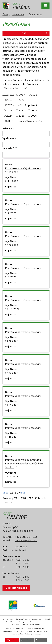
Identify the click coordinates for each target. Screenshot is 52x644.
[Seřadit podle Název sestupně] (14, 128)
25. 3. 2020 (12, 245)
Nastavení (41, 640)
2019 (9, 100)
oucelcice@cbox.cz (26, 540)
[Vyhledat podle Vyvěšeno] (26, 145)
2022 (21, 110)
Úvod (5, 15)
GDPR (10, 121)
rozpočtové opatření (31, 121)
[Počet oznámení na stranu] (8, 502)
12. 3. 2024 (12, 476)
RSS (35, 33)
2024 (9, 116)
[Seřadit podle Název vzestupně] (14, 127)
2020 (21, 100)
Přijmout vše (12, 640)
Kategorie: (8, 94)
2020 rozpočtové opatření (22, 105)
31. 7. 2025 (12, 405)
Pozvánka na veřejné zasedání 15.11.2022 (23, 170)
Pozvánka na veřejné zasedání (26, 204)
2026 (34, 116)
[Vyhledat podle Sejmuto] (26, 155)
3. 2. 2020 (11, 213)
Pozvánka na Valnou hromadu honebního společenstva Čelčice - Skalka (25, 464)
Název (7, 128)
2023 (34, 110)
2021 (9, 110)
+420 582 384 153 (26, 537)
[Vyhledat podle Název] (26, 133)
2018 (34, 95)
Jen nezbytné (27, 640)
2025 (21, 116)
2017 (22, 95)
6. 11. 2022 (12, 181)
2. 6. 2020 (11, 277)
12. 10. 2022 (12, 309)
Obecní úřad (18, 15)
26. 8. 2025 (12, 437)
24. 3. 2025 (12, 341)
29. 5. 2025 (12, 373)
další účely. (35, 624)
